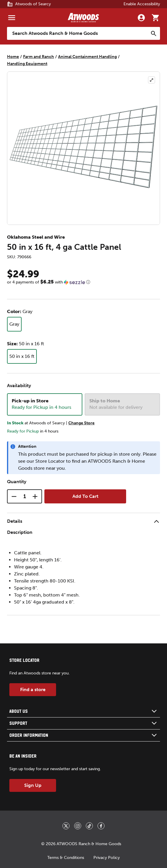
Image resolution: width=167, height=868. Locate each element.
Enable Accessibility (142, 4)
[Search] (154, 33)
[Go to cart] (155, 18)
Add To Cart (85, 496)
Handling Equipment (27, 64)
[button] (83, 282)
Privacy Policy (107, 858)
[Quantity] (25, 496)
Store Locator (50, 461)
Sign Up (33, 785)
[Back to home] (83, 18)
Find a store (33, 690)
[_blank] (66, 826)
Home (13, 57)
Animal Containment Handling (87, 57)
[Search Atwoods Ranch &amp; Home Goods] (78, 33)
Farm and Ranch (39, 57)
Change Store (81, 423)
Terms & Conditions (66, 858)
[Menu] (12, 18)
